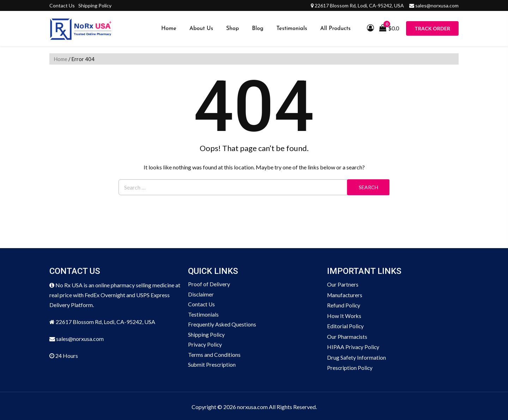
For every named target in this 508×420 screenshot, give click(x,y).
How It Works (344, 315)
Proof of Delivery (209, 284)
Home (169, 29)
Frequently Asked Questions (222, 325)
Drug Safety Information (356, 356)
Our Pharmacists (347, 335)
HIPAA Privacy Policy (353, 346)
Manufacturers (345, 295)
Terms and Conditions (214, 356)
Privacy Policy (205, 346)
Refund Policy (344, 305)
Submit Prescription (212, 366)
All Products (335, 29)
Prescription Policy (350, 366)
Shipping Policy (95, 5)
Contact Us (62, 5)
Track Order (432, 28)
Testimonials (292, 29)
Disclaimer (201, 295)
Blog (258, 29)
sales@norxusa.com (437, 5)
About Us (201, 29)
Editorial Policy (346, 325)
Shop (232, 29)
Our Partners (343, 284)
